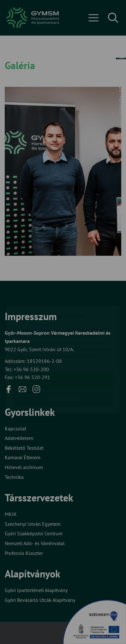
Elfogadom (63, 344)
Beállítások (63, 362)
